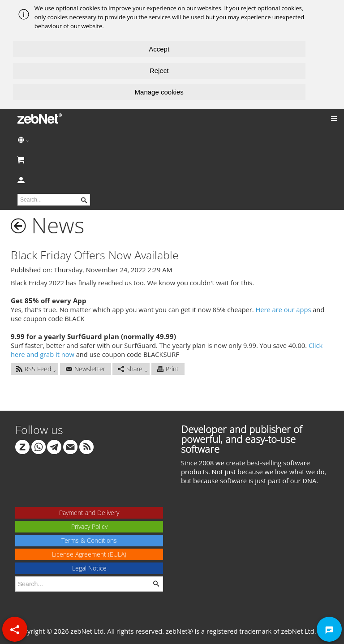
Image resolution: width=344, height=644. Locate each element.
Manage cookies (159, 92)
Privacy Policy (89, 526)
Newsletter (86, 369)
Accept (159, 49)
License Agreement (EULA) (89, 554)
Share (130, 369)
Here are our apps (284, 309)
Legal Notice (89, 568)
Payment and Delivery (89, 513)
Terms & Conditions (89, 540)
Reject (159, 71)
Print (168, 369)
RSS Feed (34, 369)
